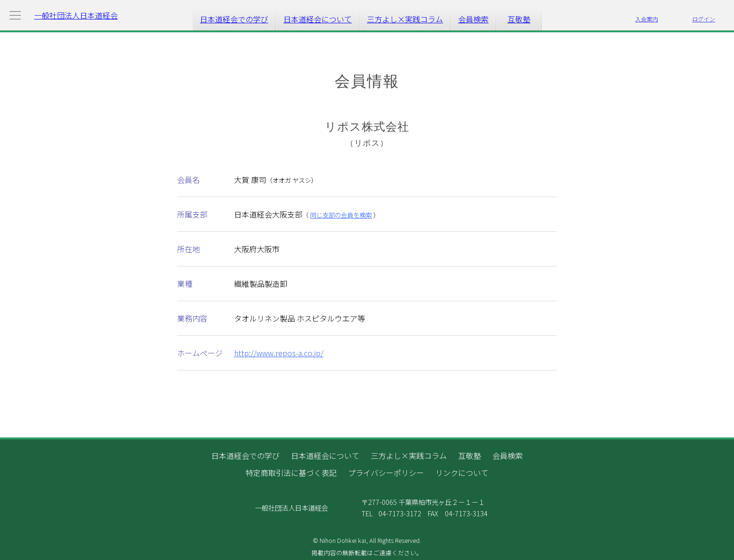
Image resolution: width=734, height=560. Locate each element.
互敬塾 (519, 19)
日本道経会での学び (234, 19)
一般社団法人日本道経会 (76, 15)
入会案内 (647, 19)
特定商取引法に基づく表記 (291, 473)
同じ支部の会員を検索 (341, 215)
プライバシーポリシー (386, 473)
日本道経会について (318, 19)
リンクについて (462, 473)
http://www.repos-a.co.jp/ (279, 353)
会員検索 (473, 19)
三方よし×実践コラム (405, 19)
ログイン (704, 19)
